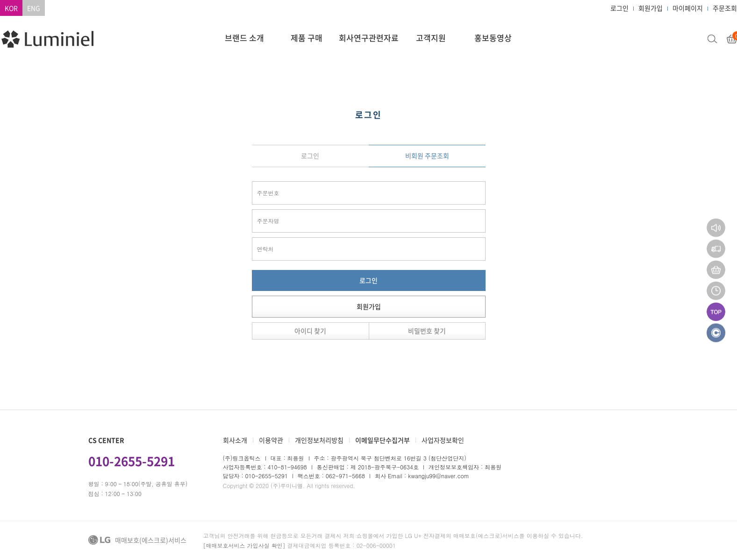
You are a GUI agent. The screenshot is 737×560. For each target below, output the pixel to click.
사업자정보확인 (443, 440)
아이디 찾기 (310, 331)
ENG (34, 8)
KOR (11, 8)
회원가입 (651, 8)
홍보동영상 (493, 38)
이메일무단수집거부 (383, 440)
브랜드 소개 (244, 38)
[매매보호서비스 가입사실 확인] (244, 545)
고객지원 (431, 38)
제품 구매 (307, 38)
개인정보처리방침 (319, 440)
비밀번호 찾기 (427, 331)
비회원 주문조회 (427, 156)
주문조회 (725, 8)
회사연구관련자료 (369, 38)
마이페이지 (688, 8)
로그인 (619, 8)
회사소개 (235, 440)
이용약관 (271, 440)
